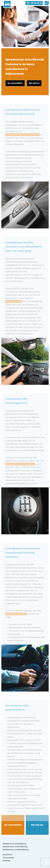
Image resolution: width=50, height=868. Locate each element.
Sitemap (6, 860)
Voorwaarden (9, 858)
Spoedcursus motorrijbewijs (15, 846)
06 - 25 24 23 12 (34, 3)
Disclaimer (7, 855)
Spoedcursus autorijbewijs (14, 844)
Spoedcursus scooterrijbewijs (16, 849)
